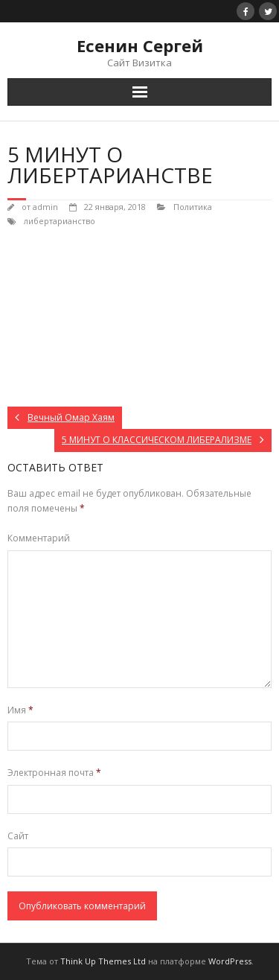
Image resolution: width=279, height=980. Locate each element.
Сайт (18, 836)
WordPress (230, 961)
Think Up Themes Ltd (103, 961)
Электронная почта (54, 773)
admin (45, 207)
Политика (193, 207)
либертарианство (60, 221)
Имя (20, 710)
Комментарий (39, 538)
